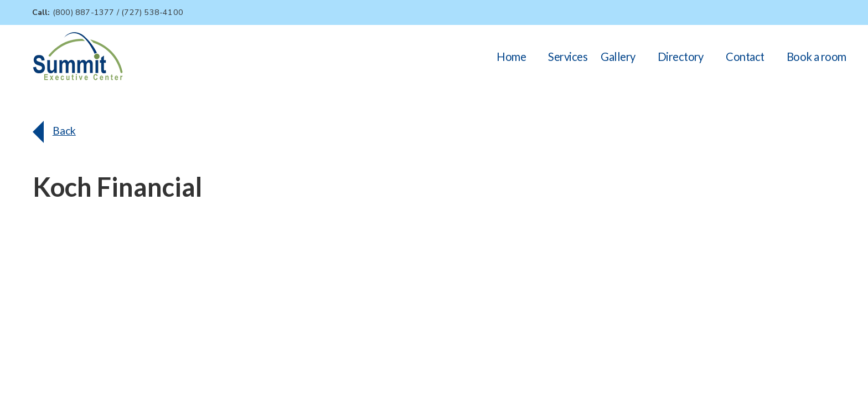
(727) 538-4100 (152, 12)
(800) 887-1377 (84, 12)
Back (64, 131)
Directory (681, 57)
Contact (745, 57)
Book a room (817, 57)
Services (568, 57)
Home (511, 57)
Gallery (618, 57)
